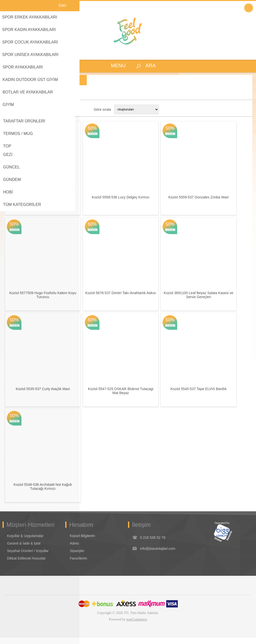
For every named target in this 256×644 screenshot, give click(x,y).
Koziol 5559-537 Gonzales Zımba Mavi (203, 199)
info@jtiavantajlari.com (158, 555)
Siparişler (77, 557)
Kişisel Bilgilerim (82, 542)
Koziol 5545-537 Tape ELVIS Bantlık (202, 394)
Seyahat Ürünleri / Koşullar (28, 557)
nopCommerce (137, 626)
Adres (74, 550)
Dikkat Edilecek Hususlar (26, 565)
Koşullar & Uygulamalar (25, 542)
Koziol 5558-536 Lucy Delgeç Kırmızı (123, 199)
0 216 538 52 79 (153, 544)
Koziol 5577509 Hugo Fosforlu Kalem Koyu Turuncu (43, 298)
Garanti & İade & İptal (24, 550)
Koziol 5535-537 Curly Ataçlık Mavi (43, 394)
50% (14, 128)
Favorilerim (78, 565)
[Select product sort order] (136, 109)
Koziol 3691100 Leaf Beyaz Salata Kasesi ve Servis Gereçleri (203, 298)
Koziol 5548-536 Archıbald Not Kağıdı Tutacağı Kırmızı (44, 493)
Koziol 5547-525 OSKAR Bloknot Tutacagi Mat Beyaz (123, 396)
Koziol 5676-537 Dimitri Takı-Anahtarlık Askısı (123, 296)
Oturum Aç (249, 8)
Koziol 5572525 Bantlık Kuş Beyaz (43, 199)
